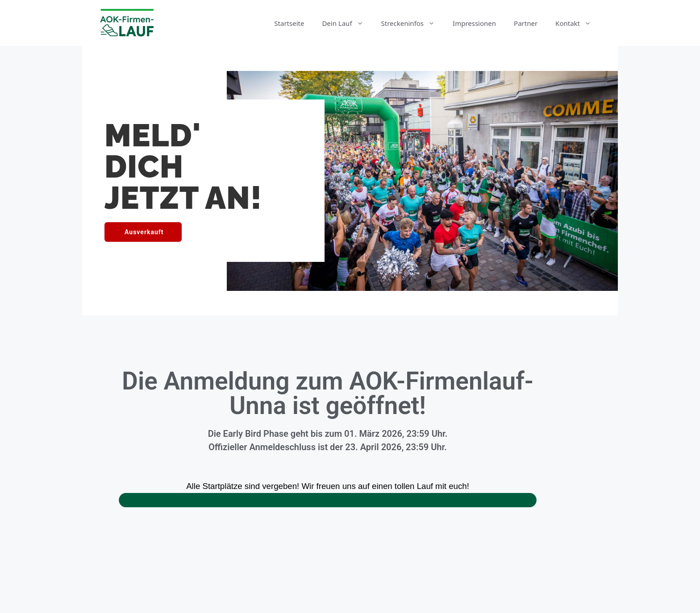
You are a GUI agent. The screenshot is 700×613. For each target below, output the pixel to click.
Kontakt (578, 23)
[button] (143, 232)
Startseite (289, 23)
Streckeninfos (413, 23)
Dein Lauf (347, 23)
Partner (526, 23)
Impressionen (474, 23)
